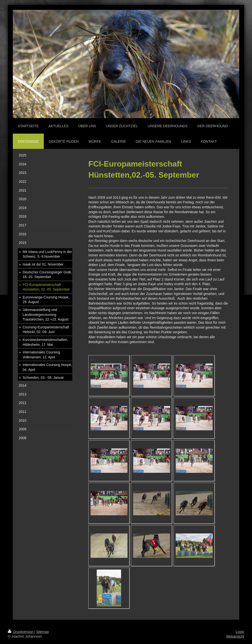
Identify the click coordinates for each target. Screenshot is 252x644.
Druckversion (21, 632)
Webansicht (235, 636)
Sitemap (42, 632)
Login (240, 632)
